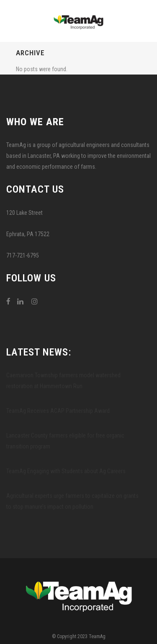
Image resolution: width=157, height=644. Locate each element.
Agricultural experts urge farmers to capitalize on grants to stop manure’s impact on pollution (72, 501)
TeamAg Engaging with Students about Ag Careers (66, 471)
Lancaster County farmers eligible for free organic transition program (65, 441)
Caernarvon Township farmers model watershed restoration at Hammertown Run (63, 381)
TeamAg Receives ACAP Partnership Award (58, 411)
